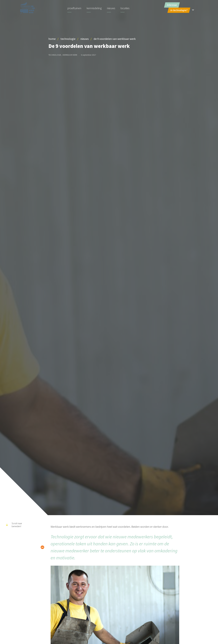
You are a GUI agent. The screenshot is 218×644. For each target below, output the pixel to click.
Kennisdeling (94, 8)
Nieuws (111, 8)
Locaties (125, 8)
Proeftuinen (74, 8)
